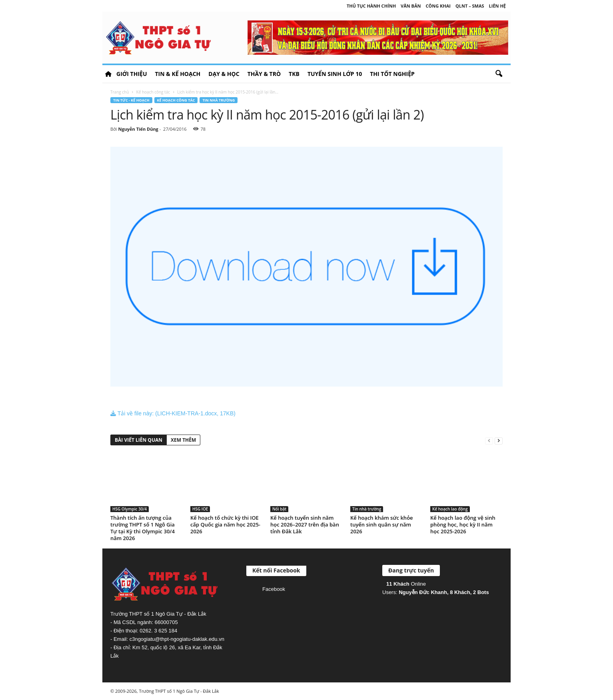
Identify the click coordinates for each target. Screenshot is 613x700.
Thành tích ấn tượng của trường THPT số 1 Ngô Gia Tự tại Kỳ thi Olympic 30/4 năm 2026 (143, 528)
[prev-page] (489, 440)
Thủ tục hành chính (371, 6)
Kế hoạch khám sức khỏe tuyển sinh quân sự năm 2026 (382, 525)
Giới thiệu (132, 74)
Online (406, 584)
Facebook (274, 589)
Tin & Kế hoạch (178, 74)
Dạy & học (224, 74)
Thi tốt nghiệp (392, 74)
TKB (294, 74)
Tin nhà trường (219, 100)
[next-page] (499, 440)
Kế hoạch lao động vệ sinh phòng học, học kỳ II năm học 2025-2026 (463, 525)
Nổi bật (279, 509)
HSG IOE (200, 509)
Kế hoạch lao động (450, 509)
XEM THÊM (183, 440)
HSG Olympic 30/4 (130, 509)
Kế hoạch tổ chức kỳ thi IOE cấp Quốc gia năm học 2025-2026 (225, 525)
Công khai (438, 6)
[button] (499, 74)
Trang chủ (120, 92)
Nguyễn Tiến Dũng (138, 129)
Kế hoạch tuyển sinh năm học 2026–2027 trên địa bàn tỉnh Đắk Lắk (305, 525)
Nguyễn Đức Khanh (423, 592)
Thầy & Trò (264, 74)
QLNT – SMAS (470, 6)
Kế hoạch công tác (153, 92)
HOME (108, 74)
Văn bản (411, 6)
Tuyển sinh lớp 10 (335, 74)
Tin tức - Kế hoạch (131, 100)
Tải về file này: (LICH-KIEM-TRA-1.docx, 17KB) (173, 413)
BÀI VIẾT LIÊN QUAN (139, 440)
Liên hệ (497, 6)
